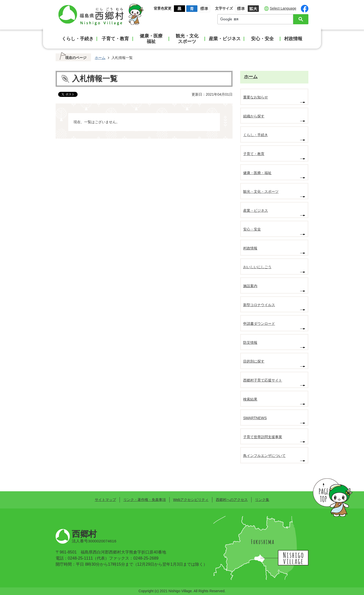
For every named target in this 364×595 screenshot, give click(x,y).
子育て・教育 (115, 39)
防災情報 (250, 343)
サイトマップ (105, 500)
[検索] (257, 19)
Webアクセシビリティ (191, 500)
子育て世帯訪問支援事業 (263, 437)
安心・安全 (262, 39)
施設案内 (250, 286)
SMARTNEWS (255, 418)
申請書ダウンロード (259, 324)
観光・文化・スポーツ (261, 192)
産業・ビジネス (225, 39)
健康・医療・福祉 (257, 173)
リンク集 (262, 500)
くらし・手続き (78, 39)
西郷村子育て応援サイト (263, 380)
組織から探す (254, 116)
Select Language (283, 8)
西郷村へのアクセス (232, 500)
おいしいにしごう (257, 267)
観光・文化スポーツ (187, 39)
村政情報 (293, 39)
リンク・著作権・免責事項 (145, 500)
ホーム (100, 58)
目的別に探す (254, 361)
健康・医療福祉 (151, 39)
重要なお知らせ (256, 97)
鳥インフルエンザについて (264, 456)
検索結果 (250, 399)
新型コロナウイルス (259, 305)
